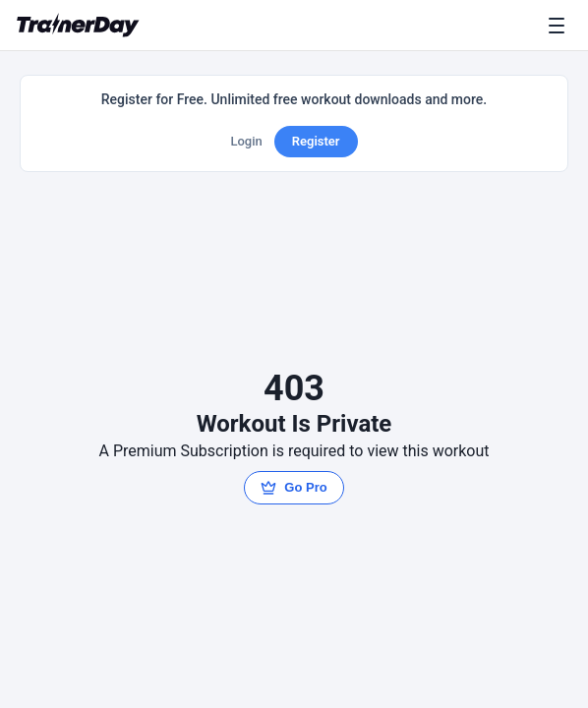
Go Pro (294, 488)
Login (246, 141)
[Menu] (560, 26)
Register (316, 141)
